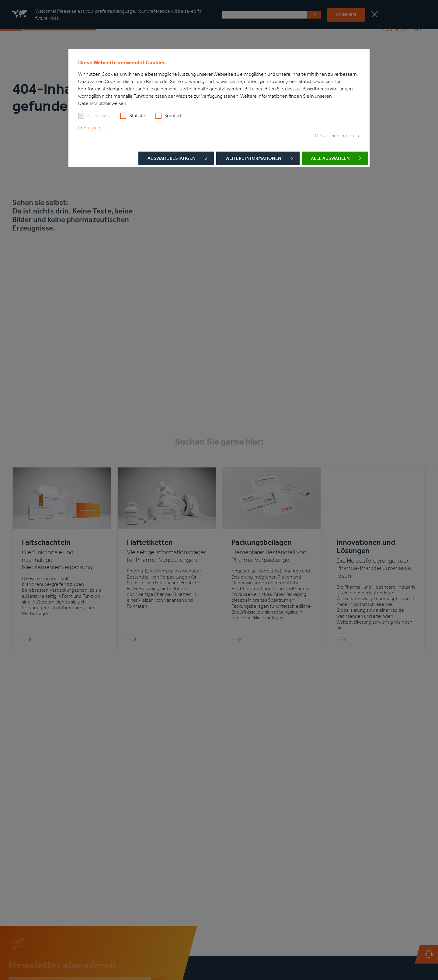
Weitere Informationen (253, 158)
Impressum (90, 128)
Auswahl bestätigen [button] (172, 158)
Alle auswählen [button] (330, 158)
